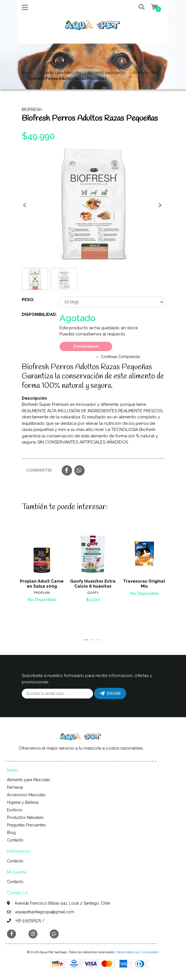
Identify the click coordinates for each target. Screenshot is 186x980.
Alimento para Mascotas (60, 73)
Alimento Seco (146, 73)
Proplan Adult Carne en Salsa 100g (42, 584)
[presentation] (25, 207)
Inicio (27, 73)
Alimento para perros (107, 73)
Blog (11, 833)
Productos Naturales (25, 817)
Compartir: (39, 470)
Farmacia (15, 787)
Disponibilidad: (39, 314)
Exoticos (15, 810)
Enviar (110, 693)
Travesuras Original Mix (144, 584)
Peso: (28, 300)
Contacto (15, 840)
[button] (138, 7)
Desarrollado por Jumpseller (137, 952)
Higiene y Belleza (23, 802)
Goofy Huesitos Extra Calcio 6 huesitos (93, 584)
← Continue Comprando (118, 357)
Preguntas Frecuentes (26, 825)
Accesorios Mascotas (26, 795)
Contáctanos (86, 346)
